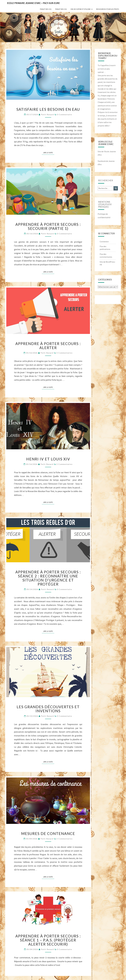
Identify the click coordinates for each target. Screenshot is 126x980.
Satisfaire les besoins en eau (48, 109)
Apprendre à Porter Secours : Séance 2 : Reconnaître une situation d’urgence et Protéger (48, 578)
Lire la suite (49, 152)
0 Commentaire (64, 114)
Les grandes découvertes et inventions (48, 709)
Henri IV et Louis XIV (48, 459)
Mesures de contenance (48, 833)
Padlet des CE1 (46, 9)
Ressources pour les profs (108, 9)
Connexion (104, 242)
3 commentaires (65, 353)
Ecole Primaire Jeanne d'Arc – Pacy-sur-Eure (33, 3)
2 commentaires (65, 464)
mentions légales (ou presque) (105, 204)
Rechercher (106, 180)
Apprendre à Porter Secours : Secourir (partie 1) (48, 226)
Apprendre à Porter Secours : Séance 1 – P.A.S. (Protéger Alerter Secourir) (48, 940)
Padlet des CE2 (61, 9)
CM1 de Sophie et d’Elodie (81, 9)
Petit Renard (47, 114)
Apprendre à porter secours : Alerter (48, 346)
